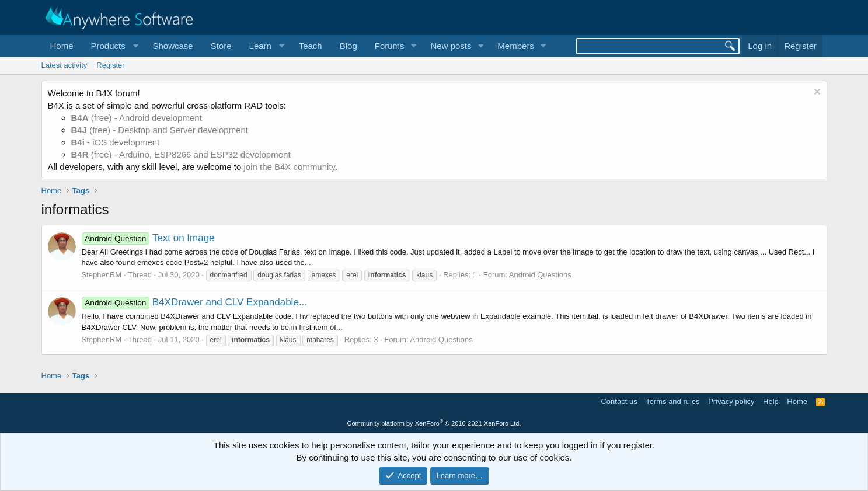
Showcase (172, 46)
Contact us (619, 401)
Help (771, 401)
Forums (390, 46)
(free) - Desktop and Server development (160, 130)
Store (221, 46)
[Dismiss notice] (816, 93)
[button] (113, 46)
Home (62, 46)
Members (516, 46)
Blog (348, 46)
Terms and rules (672, 401)
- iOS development (116, 142)
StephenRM (102, 275)
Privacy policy (731, 401)
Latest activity (65, 65)
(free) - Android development (137, 118)
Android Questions (540, 275)
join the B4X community (289, 167)
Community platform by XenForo (434, 423)
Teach (311, 46)
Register (110, 65)
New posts (451, 46)
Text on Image (148, 238)
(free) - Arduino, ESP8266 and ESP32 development (181, 154)
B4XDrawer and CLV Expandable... (195, 302)
